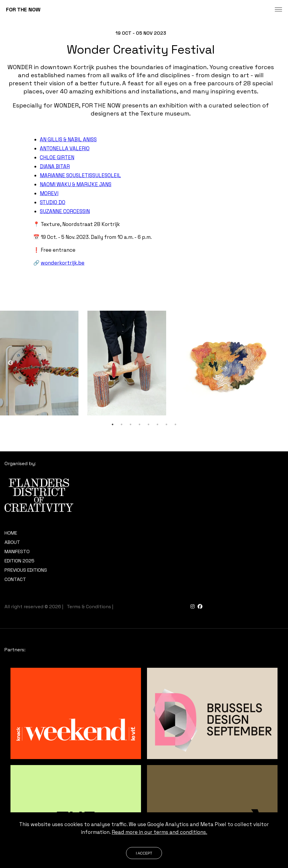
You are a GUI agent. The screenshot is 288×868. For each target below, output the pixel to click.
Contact (15, 579)
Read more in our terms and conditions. (159, 832)
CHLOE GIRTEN (57, 157)
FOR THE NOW (23, 9)
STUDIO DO (53, 202)
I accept (144, 853)
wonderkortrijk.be (63, 263)
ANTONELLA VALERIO (65, 148)
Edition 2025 (19, 561)
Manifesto (17, 551)
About (12, 542)
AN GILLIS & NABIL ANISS (68, 139)
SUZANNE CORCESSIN (65, 211)
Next (278, 363)
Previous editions (26, 570)
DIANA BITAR (55, 166)
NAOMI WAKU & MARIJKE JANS (76, 184)
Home (11, 533)
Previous (10, 363)
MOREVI (49, 193)
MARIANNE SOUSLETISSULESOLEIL (80, 175)
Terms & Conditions (89, 607)
